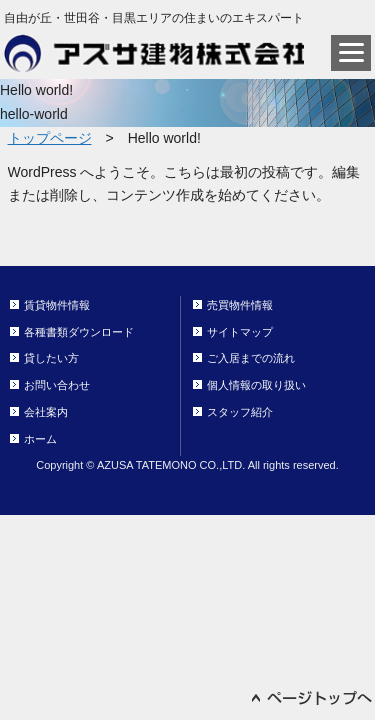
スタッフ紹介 (240, 412)
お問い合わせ (57, 385)
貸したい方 (51, 358)
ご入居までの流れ (251, 358)
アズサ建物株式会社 (154, 53)
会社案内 (46, 412)
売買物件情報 (240, 305)
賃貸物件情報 (57, 305)
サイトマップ (240, 332)
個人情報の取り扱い (256, 385)
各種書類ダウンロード (79, 332)
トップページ (50, 138)
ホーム (40, 439)
